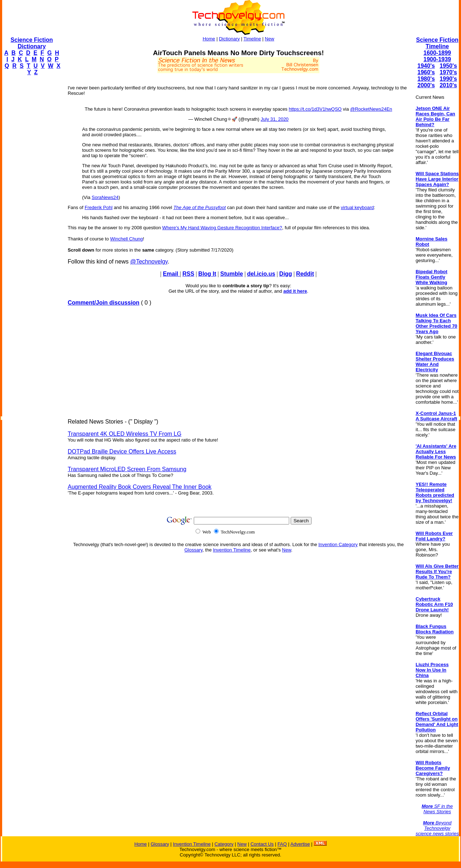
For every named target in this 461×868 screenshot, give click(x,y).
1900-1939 (437, 59)
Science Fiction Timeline (437, 43)
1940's (426, 66)
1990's (448, 79)
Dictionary (229, 39)
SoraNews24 (105, 197)
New (269, 39)
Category (224, 844)
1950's (448, 66)
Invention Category (338, 544)
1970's (448, 72)
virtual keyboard (357, 207)
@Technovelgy (149, 262)
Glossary (193, 550)
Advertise (300, 844)
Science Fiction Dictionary (32, 43)
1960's (426, 72)
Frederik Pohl (99, 207)
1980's (426, 79)
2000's (426, 85)
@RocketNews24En (371, 109)
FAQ (282, 844)
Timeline (252, 39)
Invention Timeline (232, 550)
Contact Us (262, 844)
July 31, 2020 (275, 119)
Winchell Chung (127, 239)
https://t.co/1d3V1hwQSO (315, 109)
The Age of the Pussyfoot (200, 207)
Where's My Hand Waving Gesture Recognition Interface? (222, 228)
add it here (295, 291)
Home (209, 39)
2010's (448, 85)
